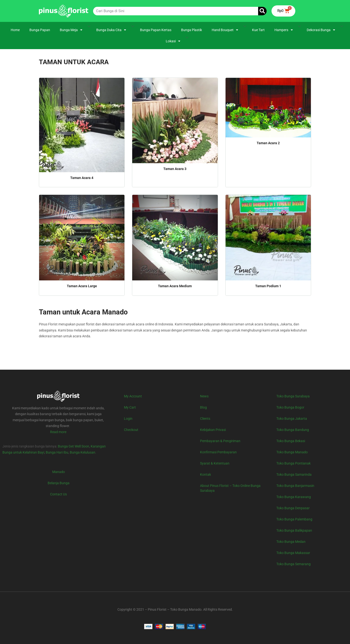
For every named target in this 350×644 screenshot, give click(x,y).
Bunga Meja (71, 30)
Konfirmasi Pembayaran (218, 452)
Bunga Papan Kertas (156, 30)
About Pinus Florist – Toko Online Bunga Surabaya (230, 488)
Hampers (284, 30)
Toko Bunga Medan (291, 542)
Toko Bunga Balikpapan (294, 530)
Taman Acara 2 (268, 143)
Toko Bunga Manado (292, 452)
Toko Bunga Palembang (294, 519)
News (204, 396)
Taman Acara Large (82, 286)
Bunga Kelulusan (83, 452)
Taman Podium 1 (268, 286)
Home (15, 30)
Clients (205, 419)
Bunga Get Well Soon (74, 446)
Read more (58, 432)
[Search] (262, 11)
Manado (59, 472)
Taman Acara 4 (82, 178)
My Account (133, 396)
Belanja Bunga (59, 483)
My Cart (130, 407)
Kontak (206, 474)
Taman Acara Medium (175, 286)
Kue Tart (258, 30)
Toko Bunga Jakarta (292, 419)
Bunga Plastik (192, 30)
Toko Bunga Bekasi (291, 441)
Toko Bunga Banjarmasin (295, 486)
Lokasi (173, 41)
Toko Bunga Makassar (293, 553)
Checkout (131, 430)
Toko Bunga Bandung (293, 430)
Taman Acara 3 (175, 169)
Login (128, 419)
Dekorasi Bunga (321, 30)
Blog (203, 407)
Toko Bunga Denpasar (293, 508)
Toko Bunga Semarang (293, 564)
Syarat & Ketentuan (215, 463)
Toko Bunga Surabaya (293, 396)
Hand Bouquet (225, 30)
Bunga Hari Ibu (57, 452)
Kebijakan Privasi (213, 430)
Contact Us (58, 494)
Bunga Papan (40, 30)
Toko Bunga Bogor (290, 407)
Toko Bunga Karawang (294, 497)
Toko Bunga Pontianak (293, 463)
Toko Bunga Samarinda (294, 474)
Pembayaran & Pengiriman (220, 441)
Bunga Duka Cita (111, 30)
